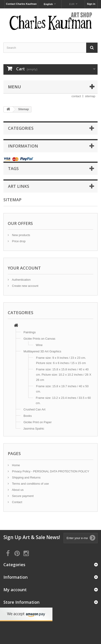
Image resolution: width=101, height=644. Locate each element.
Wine (39, 345)
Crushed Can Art (34, 409)
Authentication (21, 280)
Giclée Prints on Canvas (39, 339)
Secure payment (22, 496)
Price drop (18, 241)
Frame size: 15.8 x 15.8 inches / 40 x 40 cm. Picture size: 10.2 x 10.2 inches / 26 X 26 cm (64, 375)
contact (76, 96)
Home (16, 465)
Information (23, 146)
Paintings (30, 332)
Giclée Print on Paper (38, 422)
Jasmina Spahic (34, 429)
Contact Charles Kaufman (21, 4)
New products (21, 235)
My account (15, 590)
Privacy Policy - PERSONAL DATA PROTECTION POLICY (50, 471)
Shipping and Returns (26, 477)
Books (28, 416)
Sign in (91, 4)
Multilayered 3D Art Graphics (42, 351)
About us (17, 490)
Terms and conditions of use (30, 484)
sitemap (90, 96)
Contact (17, 502)
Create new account (25, 286)
